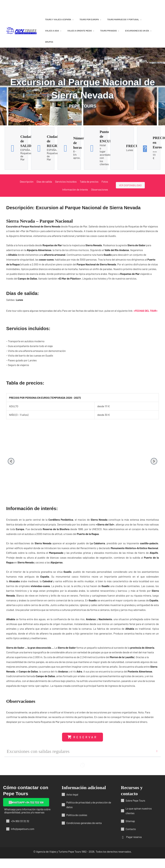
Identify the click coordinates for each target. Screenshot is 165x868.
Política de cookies (77, 815)
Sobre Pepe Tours (136, 801)
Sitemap (130, 821)
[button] (11, 461)
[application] (72, 19)
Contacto (131, 829)
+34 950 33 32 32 (20, 821)
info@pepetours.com (23, 829)
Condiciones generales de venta (84, 823)
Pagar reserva (134, 837)
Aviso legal (72, 795)
